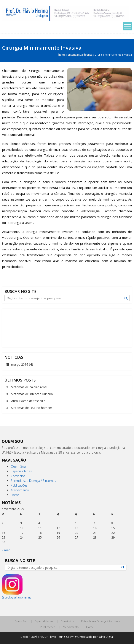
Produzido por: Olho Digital (97, 637)
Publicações (19, 485)
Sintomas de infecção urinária (32, 394)
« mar (6, 550)
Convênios (18, 476)
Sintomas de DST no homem (32, 408)
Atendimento (20, 490)
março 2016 (20, 364)
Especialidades (21, 471)
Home (62, 55)
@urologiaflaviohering (17, 597)
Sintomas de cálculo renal (29, 387)
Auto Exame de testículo (28, 401)
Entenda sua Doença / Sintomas (33, 481)
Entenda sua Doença (80, 55)
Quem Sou (18, 466)
